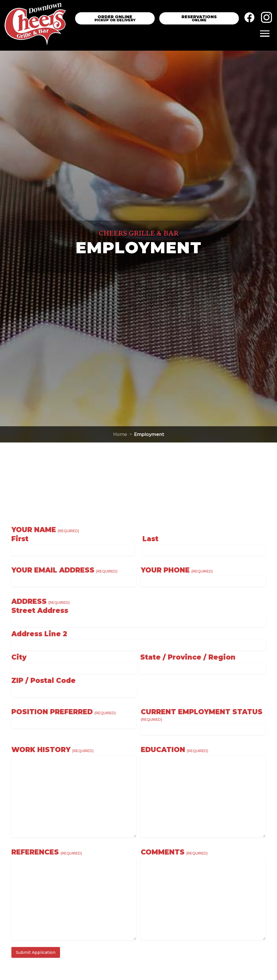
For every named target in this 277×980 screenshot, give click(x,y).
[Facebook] (249, 18)
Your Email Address (64, 570)
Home (120, 434)
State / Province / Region (188, 657)
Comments (174, 852)
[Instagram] (266, 18)
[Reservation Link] (199, 18)
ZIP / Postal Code (44, 681)
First (20, 539)
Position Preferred (64, 712)
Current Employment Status (202, 715)
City (19, 657)
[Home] (35, 25)
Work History (52, 750)
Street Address (40, 611)
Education (174, 750)
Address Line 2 (39, 634)
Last (150, 539)
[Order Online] (115, 18)
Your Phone (177, 570)
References (47, 852)
